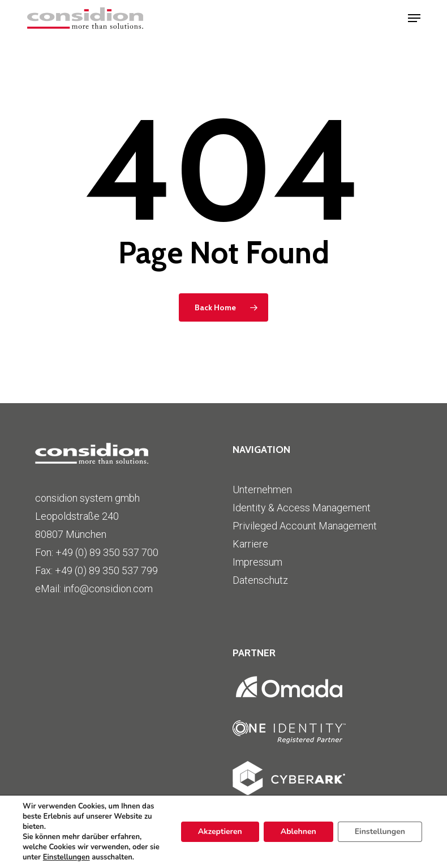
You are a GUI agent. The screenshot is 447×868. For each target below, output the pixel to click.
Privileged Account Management (305, 526)
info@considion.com (108, 589)
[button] (414, 18)
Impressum (257, 562)
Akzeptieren (220, 831)
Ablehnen (298, 831)
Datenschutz (260, 580)
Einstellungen (66, 857)
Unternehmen (262, 489)
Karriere (250, 544)
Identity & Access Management (302, 508)
